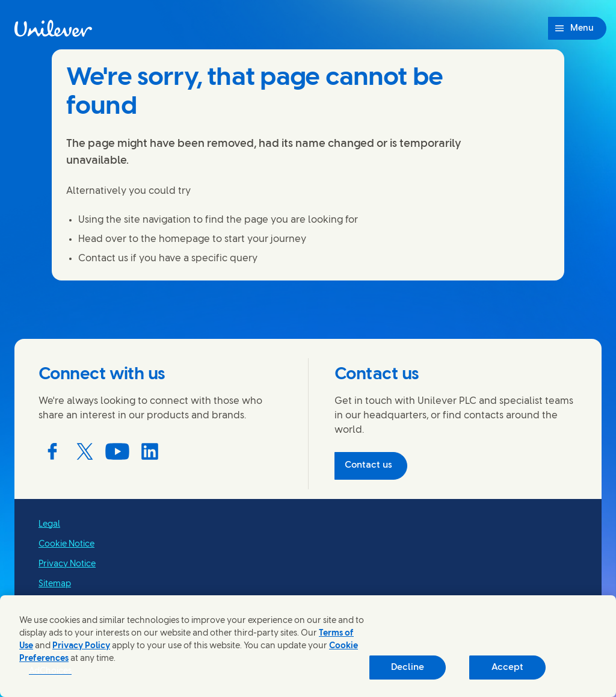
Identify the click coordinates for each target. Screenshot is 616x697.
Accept (507, 668)
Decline (408, 668)
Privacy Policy (81, 646)
